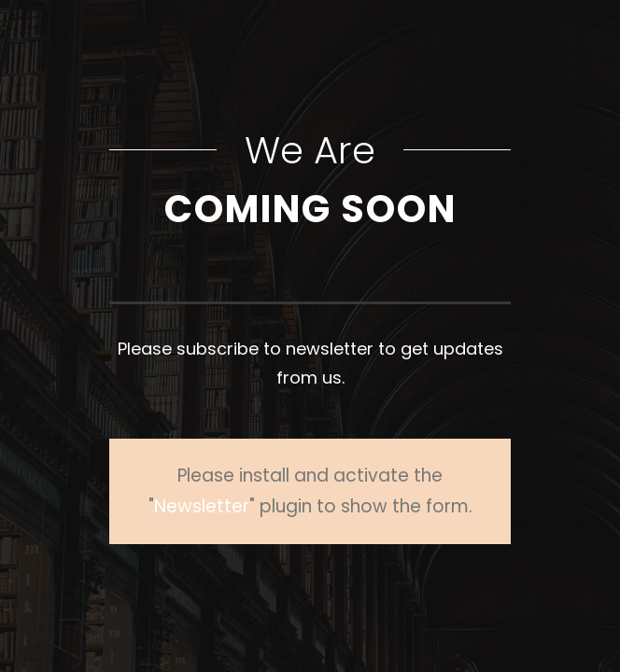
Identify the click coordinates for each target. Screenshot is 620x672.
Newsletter (202, 506)
